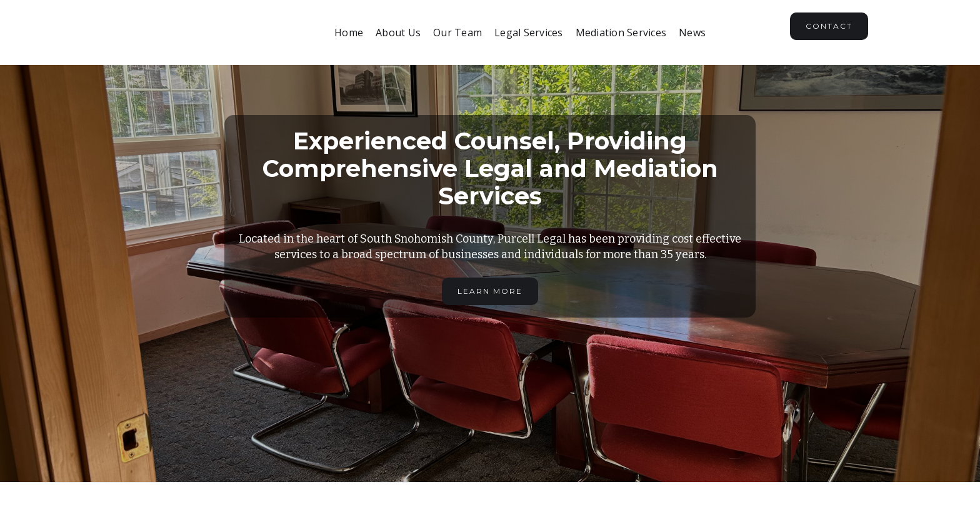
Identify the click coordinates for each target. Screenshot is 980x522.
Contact (829, 26)
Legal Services (529, 33)
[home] (206, 33)
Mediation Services (621, 33)
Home (349, 33)
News (692, 33)
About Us (398, 33)
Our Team (457, 33)
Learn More (490, 291)
